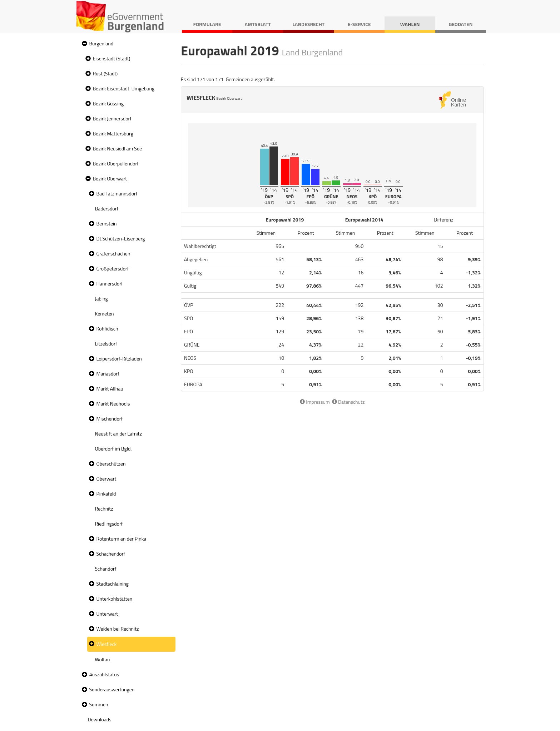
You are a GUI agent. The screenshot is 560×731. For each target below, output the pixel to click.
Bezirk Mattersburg (113, 133)
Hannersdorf (110, 284)
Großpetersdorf (113, 268)
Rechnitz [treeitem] (104, 509)
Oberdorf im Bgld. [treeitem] (113, 449)
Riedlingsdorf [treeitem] (109, 524)
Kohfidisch (107, 329)
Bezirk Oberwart (110, 178)
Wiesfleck (107, 644)
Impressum (315, 402)
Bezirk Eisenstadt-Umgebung (124, 88)
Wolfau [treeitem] (103, 659)
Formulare (207, 24)
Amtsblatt (258, 24)
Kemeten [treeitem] (105, 314)
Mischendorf (110, 419)
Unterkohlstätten (115, 599)
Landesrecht (308, 24)
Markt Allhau (110, 389)
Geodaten (461, 24)
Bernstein (107, 223)
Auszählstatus (104, 674)
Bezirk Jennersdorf (112, 118)
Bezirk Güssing (108, 103)
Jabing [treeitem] (101, 299)
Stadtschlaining (113, 584)
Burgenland (101, 43)
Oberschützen (111, 464)
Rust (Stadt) (105, 73)
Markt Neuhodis (113, 404)
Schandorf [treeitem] (106, 569)
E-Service (359, 24)
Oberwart (106, 479)
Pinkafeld (106, 494)
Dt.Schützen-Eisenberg (121, 238)
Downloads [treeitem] (100, 719)
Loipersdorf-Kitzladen (119, 359)
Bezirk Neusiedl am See (118, 148)
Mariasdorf (108, 374)
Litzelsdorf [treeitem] (106, 344)
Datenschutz (348, 402)
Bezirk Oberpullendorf (116, 163)
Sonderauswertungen (112, 689)
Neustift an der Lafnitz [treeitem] (118, 434)
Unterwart (107, 614)
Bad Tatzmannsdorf (117, 193)
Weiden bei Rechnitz (118, 629)
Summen (99, 704)
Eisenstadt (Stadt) (112, 58)
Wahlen (410, 24)
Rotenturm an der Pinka (122, 539)
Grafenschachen (113, 253)
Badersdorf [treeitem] (107, 208)
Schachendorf (111, 554)
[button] (84, 44)
